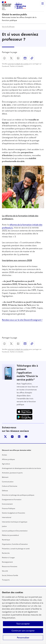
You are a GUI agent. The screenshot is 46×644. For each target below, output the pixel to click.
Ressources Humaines (10, 567)
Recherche (6, 553)
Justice (4, 526)
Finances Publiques (9, 509)
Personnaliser (23, 638)
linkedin (19, 437)
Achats (4, 455)
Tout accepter (23, 624)
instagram (12, 437)
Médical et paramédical (10, 535)
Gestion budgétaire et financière (13, 513)
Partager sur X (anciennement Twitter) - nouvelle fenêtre (11, 58)
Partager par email (25, 58)
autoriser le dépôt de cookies (18, 64)
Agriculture (6, 464)
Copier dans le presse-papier (32, 58)
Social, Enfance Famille (10, 575)
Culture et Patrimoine (10, 486)
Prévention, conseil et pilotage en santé (16, 549)
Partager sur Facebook (4, 58)
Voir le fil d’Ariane (8, 27)
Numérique (6, 540)
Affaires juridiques (8, 459)
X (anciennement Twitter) (5, 437)
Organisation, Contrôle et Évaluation (15, 544)
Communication (8, 482)
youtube (26, 437)
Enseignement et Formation (12, 500)
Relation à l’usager (8, 558)
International (7, 517)
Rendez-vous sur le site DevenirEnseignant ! (22, 320)
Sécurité (5, 571)
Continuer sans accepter (23, 631)
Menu (43, 3)
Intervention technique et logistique (15, 522)
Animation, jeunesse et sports (12, 473)
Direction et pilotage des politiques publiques (18, 495)
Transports (6, 580)
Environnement (7, 504)
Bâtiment (5, 477)
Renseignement (7, 562)
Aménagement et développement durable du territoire (21, 468)
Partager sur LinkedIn (18, 58)
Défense (5, 491)
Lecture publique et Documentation (15, 531)
